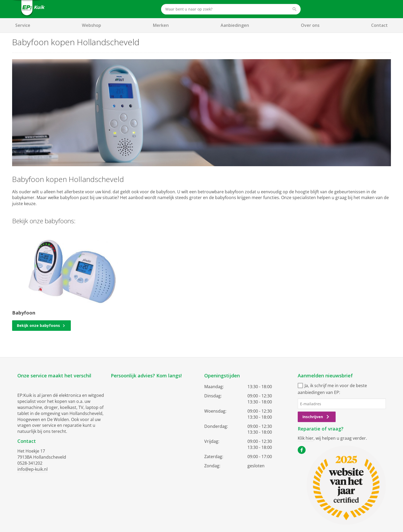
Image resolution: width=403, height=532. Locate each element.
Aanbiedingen (235, 25)
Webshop (91, 25)
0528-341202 (30, 463)
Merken (161, 25)
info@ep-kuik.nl (33, 469)
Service (23, 25)
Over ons (310, 25)
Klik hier (306, 438)
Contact (379, 25)
